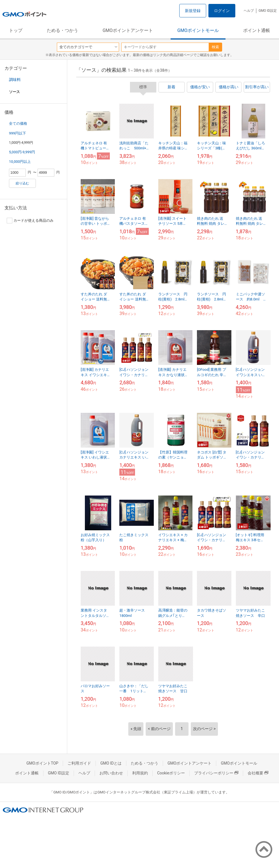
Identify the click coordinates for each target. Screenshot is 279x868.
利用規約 (140, 773)
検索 (215, 47)
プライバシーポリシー (216, 773)
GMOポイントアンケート (128, 30)
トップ (16, 30)
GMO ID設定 (268, 11)
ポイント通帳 (257, 30)
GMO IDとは (111, 763)
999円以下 (18, 133)
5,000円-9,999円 (22, 152)
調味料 (15, 80)
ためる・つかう (62, 30)
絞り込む (22, 183)
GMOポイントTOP (42, 763)
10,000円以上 (20, 162)
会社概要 (258, 773)
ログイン (222, 11)
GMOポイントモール (198, 30)
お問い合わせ (111, 773)
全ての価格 (18, 123)
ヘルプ (249, 11)
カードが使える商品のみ (30, 221)
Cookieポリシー (171, 773)
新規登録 (193, 11)
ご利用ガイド (79, 763)
